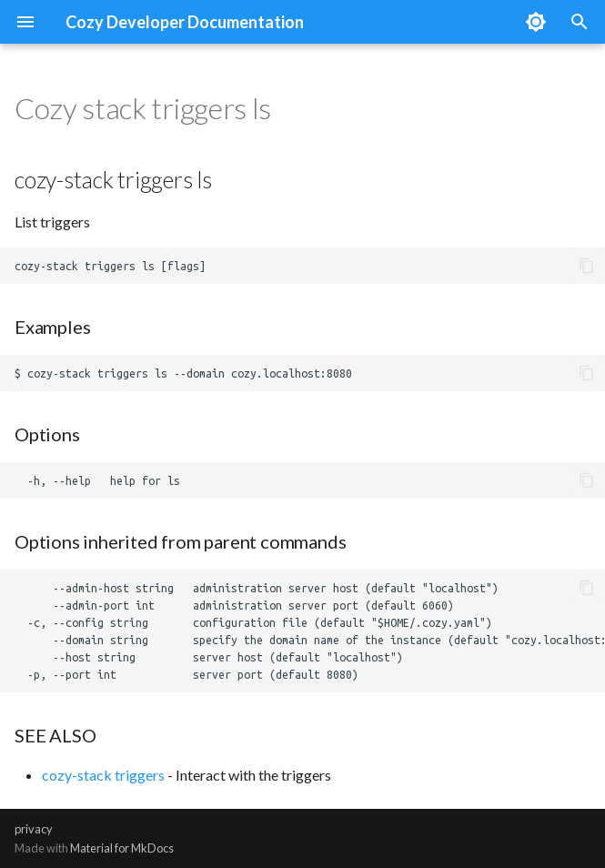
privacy (34, 829)
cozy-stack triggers (103, 775)
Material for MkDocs (122, 848)
